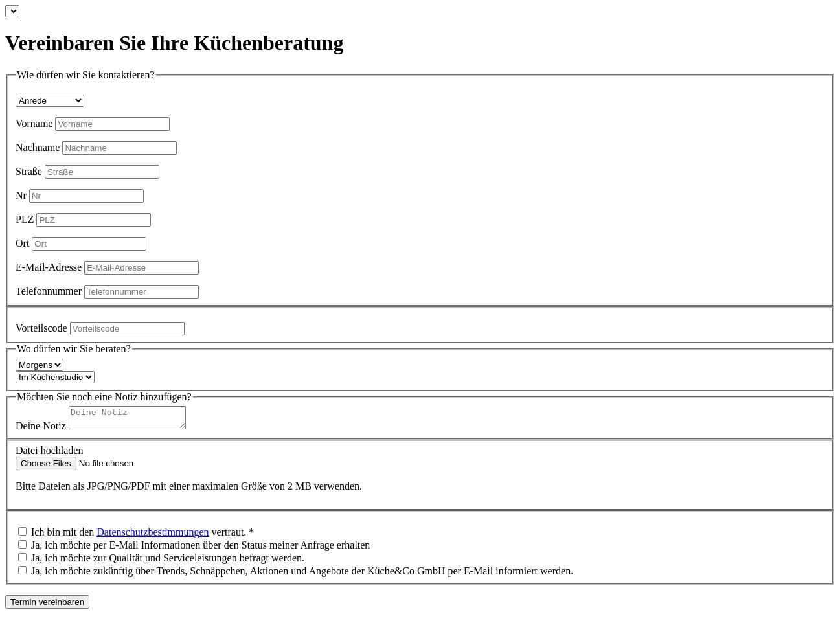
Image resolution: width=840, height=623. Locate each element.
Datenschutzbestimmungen (153, 536)
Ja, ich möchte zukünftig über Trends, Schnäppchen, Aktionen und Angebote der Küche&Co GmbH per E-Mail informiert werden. (302, 575)
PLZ (25, 219)
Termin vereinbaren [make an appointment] (47, 606)
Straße (29, 171)
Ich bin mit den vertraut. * (142, 536)
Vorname (34, 123)
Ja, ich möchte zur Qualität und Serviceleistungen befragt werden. (168, 562)
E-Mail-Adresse (49, 267)
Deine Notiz (41, 430)
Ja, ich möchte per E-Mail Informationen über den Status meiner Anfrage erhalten (200, 549)
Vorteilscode (41, 328)
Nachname (38, 147)
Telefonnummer (49, 291)
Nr (21, 195)
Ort (22, 243)
